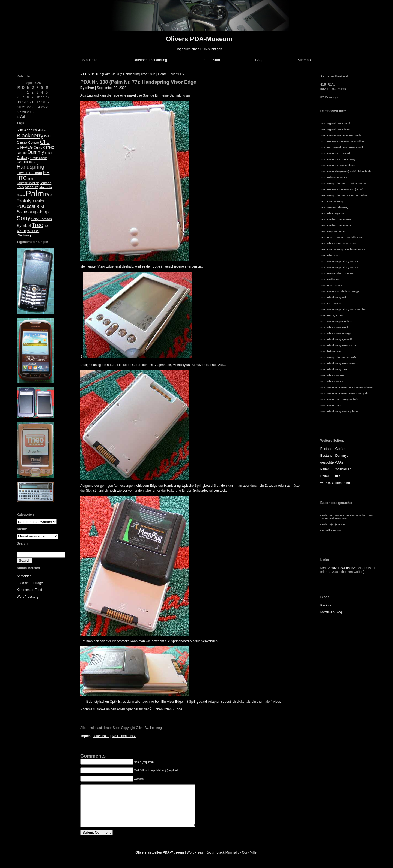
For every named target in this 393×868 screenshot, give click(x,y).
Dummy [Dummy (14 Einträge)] (36, 152)
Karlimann (328, 605)
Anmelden (24, 576)
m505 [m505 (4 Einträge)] (20, 187)
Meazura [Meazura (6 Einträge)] (32, 187)
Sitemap (304, 60)
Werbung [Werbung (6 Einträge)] (24, 235)
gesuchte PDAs (332, 462)
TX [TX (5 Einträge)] (46, 226)
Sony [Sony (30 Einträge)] (23, 218)
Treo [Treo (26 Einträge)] (38, 225)
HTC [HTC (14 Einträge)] (22, 178)
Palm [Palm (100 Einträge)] (35, 193)
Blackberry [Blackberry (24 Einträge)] (30, 135)
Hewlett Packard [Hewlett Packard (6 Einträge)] (29, 173)
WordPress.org (28, 597)
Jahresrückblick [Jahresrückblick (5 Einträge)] (28, 183)
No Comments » (124, 736)
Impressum (211, 60)
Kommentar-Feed (29, 590)
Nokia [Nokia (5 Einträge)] (21, 195)
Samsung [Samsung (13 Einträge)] (26, 212)
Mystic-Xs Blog (331, 612)
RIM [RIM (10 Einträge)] (40, 206)
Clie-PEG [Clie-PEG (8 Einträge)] (25, 147)
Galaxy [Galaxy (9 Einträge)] (23, 157)
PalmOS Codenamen (336, 469)
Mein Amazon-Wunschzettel (341, 568)
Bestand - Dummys (334, 456)
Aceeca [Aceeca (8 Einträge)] (31, 130)
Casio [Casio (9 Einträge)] (22, 142)
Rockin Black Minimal (221, 861)
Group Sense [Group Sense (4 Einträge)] (39, 158)
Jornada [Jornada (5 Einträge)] (46, 183)
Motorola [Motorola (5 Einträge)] (46, 187)
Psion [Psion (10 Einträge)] (40, 201)
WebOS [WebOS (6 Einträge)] (33, 231)
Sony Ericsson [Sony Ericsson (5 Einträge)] (42, 219)
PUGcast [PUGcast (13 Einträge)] (26, 206)
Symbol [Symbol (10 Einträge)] (24, 225)
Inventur (175, 74)
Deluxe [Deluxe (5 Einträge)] (22, 153)
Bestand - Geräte (333, 449)
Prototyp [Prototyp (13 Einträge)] (25, 201)
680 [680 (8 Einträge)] (20, 130)
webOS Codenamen (335, 483)
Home (162, 74)
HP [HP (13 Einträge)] (46, 172)
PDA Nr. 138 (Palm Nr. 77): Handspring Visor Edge (138, 82)
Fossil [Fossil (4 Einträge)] (49, 153)
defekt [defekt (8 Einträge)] (49, 147)
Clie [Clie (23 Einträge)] (45, 142)
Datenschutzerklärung (150, 60)
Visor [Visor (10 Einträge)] (21, 231)
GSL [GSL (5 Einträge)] (20, 162)
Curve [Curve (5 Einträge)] (38, 148)
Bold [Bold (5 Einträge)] (47, 136)
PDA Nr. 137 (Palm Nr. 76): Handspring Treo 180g (119, 74)
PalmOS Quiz (330, 476)
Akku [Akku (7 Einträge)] (42, 130)
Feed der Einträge (30, 583)
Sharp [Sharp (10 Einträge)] (43, 212)
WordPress (195, 861)
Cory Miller (250, 861)
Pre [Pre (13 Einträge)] (49, 195)
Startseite (90, 60)
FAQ (259, 60)
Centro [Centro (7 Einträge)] (34, 142)
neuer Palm (101, 736)
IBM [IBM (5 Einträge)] (30, 179)
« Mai (21, 117)
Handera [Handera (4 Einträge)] (30, 162)
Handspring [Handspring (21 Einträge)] (31, 167)
